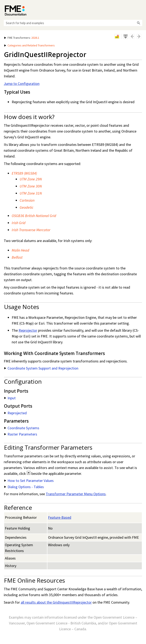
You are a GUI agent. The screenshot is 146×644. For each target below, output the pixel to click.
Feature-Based (60, 517)
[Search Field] (73, 23)
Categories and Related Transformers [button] (29, 45)
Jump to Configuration (22, 84)
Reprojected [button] (15, 413)
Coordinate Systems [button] (22, 428)
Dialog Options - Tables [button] (24, 487)
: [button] (22, 38)
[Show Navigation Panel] (140, 9)
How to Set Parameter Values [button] (29, 481)
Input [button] (10, 398)
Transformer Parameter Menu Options (76, 494)
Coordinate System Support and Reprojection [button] (41, 368)
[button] (138, 23)
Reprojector (28, 330)
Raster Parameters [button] (21, 434)
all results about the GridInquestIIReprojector (56, 602)
